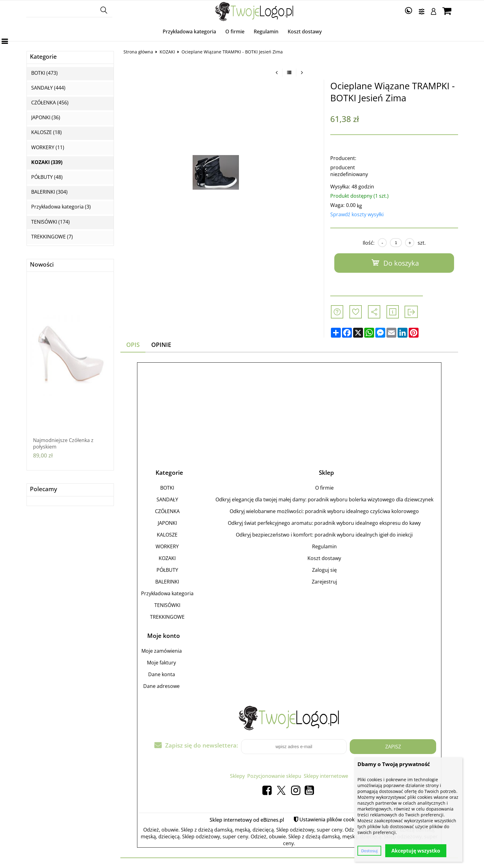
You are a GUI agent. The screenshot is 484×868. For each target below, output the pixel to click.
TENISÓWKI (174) (50, 222)
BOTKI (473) (44, 73)
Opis (133, 345)
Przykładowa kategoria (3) (61, 207)
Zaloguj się (324, 570)
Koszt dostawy (305, 32)
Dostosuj (369, 851)
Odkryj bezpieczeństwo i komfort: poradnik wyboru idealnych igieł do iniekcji (324, 535)
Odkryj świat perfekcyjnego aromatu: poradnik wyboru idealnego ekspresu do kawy (324, 523)
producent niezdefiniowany (349, 171)
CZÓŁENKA (167, 511)
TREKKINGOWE (167, 617)
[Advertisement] (289, 410)
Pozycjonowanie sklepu (274, 776)
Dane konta (162, 674)
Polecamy (44, 489)
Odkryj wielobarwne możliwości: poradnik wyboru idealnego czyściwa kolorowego (324, 511)
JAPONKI (167, 523)
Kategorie (43, 57)
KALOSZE (167, 535)
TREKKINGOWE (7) (52, 237)
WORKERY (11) (48, 147)
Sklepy (237, 776)
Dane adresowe (161, 686)
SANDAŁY (167, 499)
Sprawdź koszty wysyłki (357, 214)
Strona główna (138, 52)
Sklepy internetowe (326, 776)
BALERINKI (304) (49, 192)
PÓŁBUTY (167, 570)
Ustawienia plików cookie (329, 820)
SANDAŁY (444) (48, 88)
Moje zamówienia (162, 651)
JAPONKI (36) (46, 118)
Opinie (161, 345)
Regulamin (266, 32)
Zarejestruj (324, 582)
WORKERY (167, 546)
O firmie (235, 32)
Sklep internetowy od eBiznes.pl (247, 820)
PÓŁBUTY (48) (47, 177)
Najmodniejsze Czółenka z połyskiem (63, 444)
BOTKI (167, 488)
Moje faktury (161, 663)
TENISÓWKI (167, 605)
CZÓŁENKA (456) (50, 103)
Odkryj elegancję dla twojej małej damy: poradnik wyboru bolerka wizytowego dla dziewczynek (324, 499)
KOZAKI (167, 52)
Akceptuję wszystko (416, 851)
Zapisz (393, 747)
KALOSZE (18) (46, 132)
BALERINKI (167, 582)
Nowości (42, 265)
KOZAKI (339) (47, 162)
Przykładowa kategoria (189, 32)
